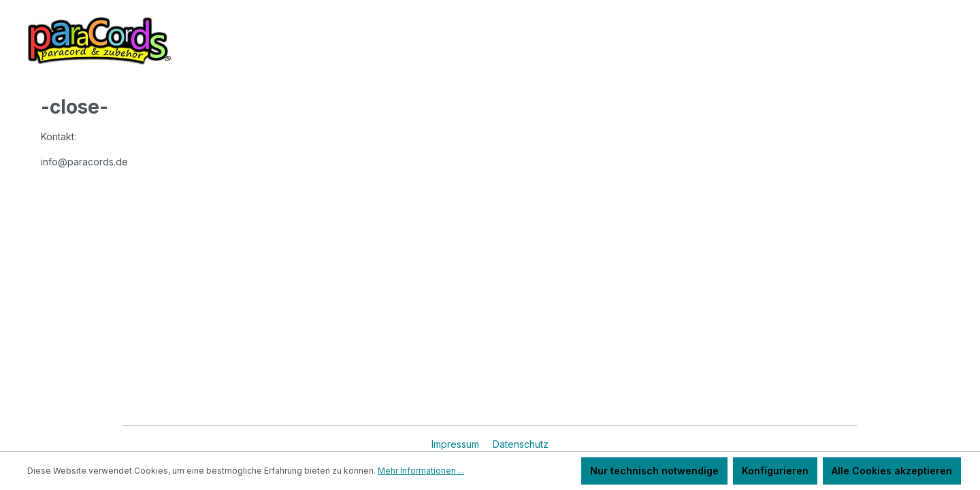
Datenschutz (521, 444)
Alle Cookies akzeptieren (892, 471)
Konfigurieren (775, 471)
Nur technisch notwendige (654, 471)
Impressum (457, 444)
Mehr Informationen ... (421, 471)
